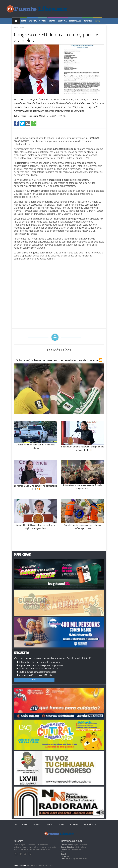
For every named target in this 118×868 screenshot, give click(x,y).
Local (24, 21)
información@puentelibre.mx (74, 859)
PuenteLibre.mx (21, 865)
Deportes (88, 21)
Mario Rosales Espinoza (73, 849)
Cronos (52, 21)
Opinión (43, 21)
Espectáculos (75, 21)
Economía (62, 21)
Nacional (33, 21)
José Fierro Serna (74, 847)
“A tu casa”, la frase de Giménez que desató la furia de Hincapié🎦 (59, 360)
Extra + (98, 21)
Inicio (16, 28)
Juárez (66, 856)
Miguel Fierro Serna (74, 845)
